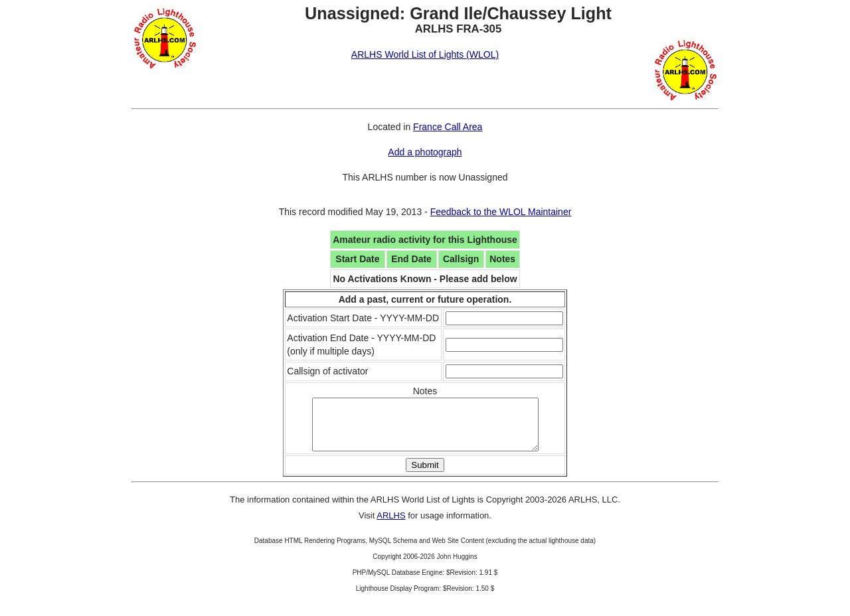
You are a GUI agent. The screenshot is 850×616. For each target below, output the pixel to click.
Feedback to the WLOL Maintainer (501, 212)
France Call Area (448, 127)
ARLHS (391, 525)
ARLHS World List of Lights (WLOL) (425, 54)
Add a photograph (425, 152)
